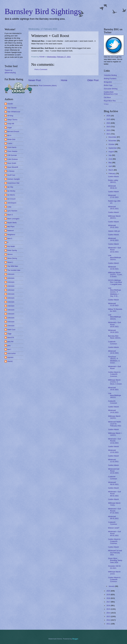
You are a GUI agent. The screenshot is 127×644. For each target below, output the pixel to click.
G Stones (11, 171)
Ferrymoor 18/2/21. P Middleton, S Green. (114, 360)
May (110, 163)
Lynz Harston (12, 211)
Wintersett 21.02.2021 (113, 304)
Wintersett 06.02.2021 (113, 517)
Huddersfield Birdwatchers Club (111, 93)
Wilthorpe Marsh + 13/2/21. (115, 434)
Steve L (10, 262)
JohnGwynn (12, 203)
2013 (109, 616)
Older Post (93, 80)
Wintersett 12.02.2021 (113, 451)
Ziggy (9, 334)
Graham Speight (13, 179)
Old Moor (107, 97)
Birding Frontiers (110, 79)
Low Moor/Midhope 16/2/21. (114, 395)
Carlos (10, 143)
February (112, 173)
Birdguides (108, 82)
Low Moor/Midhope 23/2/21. (114, 257)
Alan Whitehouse (14, 112)
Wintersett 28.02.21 (112, 187)
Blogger (75, 639)
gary (9, 345)
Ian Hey (10, 187)
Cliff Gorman (12, 155)
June (111, 159)
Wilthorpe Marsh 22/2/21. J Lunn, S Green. (115, 275)
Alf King (10, 116)
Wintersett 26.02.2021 (113, 208)
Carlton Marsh (113, 177)
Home (64, 80)
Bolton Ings (108, 85)
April (110, 166)
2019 (109, 595)
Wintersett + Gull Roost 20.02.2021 (114, 325)
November (113, 141)
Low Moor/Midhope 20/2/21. (114, 317)
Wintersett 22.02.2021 (113, 268)
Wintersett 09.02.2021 (113, 483)
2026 (109, 116)
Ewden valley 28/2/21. (113, 181)
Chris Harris (12, 147)
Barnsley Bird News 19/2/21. (114, 337)
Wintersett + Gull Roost (114, 367)
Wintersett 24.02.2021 (113, 239)
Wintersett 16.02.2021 (113, 389)
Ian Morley (11, 191)
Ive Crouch (11, 199)
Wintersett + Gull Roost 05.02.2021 (114, 534)
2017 (109, 602)
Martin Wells (12, 223)
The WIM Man (13, 266)
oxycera (10, 357)
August (111, 152)
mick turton (11, 353)
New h (10, 238)
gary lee (10, 341)
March (111, 170)
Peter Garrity (12, 250)
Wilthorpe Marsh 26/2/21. (114, 217)
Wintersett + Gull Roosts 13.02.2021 (114, 441)
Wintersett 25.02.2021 (113, 226)
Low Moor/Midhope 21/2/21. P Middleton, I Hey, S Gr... (114, 292)
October (112, 144)
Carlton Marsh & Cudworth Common (114, 374)
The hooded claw (14, 270)
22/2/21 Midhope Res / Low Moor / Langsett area (115, 282)
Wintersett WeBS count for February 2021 (115, 424)
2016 (109, 605)
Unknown (11, 274)
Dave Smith (12, 163)
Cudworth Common (113, 343)
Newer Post (35, 80)
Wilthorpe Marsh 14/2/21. (114, 417)
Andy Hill (11, 124)
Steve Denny (12, 258)
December (113, 137)
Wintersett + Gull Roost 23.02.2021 (114, 250)
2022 (109, 130)
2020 (109, 591)
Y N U (106, 104)
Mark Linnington (13, 219)
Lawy (9, 207)
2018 (109, 598)
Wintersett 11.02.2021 (113, 461)
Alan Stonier (12, 108)
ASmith (10, 104)
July (110, 155)
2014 (109, 613)
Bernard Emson (13, 131)
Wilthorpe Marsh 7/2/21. (114, 504)
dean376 (11, 338)
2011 (109, 624)
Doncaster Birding (111, 89)
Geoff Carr (11, 175)
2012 (109, 620)
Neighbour (11, 234)
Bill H (9, 135)
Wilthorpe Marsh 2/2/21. (114, 573)
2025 (109, 119)
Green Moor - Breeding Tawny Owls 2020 (115, 560)
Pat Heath (11, 246)
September (113, 148)
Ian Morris (11, 195)
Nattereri (11, 231)
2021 (109, 134)
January (112, 586)
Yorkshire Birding (110, 75)
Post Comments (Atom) (48, 86)
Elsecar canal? (114, 528)
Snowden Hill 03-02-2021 (114, 567)
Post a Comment (41, 69)
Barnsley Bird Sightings (43, 11)
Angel (9, 128)
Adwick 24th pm (114, 231)
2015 (109, 609)
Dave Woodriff (13, 167)
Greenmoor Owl (13, 183)
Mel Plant (11, 227)
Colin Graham (13, 159)
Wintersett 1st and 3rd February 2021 (115, 553)
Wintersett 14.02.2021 (113, 411)
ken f (9, 349)
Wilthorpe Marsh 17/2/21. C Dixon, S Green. (115, 382)
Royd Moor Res (110, 101)
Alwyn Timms (12, 120)
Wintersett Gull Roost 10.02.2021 (114, 471)
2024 (109, 123)
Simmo (10, 254)
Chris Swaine (12, 151)
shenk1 (10, 361)
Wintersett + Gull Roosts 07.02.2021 (114, 511)
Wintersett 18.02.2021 (113, 352)
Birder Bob (11, 139)
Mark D (10, 215)
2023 (109, 127)
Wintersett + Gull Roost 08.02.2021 (114, 494)
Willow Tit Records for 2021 (115, 310)
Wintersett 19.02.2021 (113, 331)
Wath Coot (11, 330)
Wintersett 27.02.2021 (113, 196)
